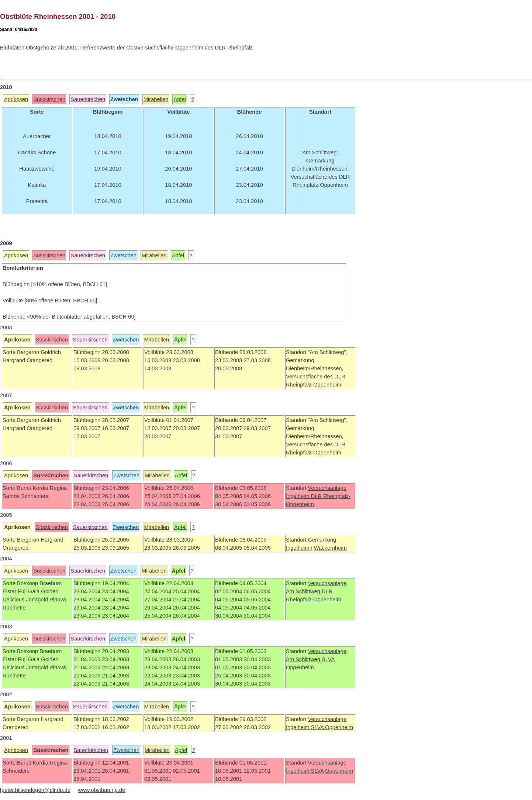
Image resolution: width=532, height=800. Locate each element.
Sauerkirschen (88, 99)
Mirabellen (156, 99)
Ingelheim (298, 496)
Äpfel (179, 99)
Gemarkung (322, 540)
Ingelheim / (299, 548)
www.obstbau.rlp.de (101, 790)
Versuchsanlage (327, 488)
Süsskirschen (49, 99)
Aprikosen (16, 99)
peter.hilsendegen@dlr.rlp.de (36, 790)
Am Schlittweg (303, 591)
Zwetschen (123, 255)
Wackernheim (330, 548)
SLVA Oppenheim (332, 727)
